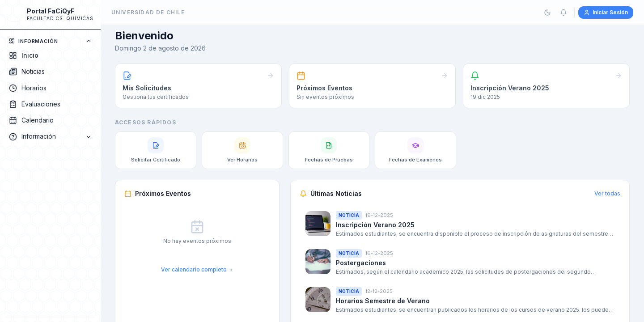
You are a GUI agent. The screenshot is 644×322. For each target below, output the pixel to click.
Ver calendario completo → (197, 269)
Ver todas (607, 193)
